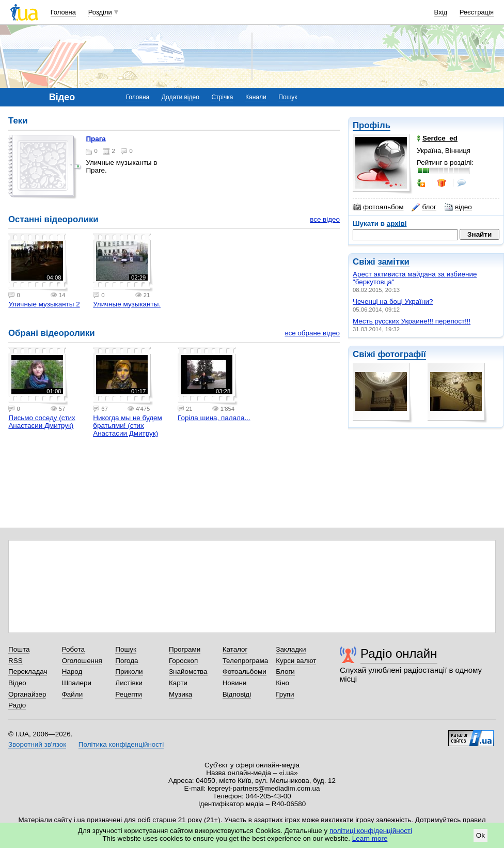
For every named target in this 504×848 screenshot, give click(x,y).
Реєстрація (477, 12)
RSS (15, 661)
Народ (72, 672)
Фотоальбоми (245, 672)
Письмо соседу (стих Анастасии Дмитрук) (42, 422)
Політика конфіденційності (121, 744)
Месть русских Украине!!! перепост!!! (412, 321)
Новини (235, 683)
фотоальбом (378, 207)
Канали (256, 97)
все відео (325, 219)
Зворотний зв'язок (37, 744)
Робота (73, 649)
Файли (73, 694)
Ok (481, 835)
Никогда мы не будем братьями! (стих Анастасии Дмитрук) (128, 426)
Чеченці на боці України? (393, 302)
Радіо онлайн (399, 653)
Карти (178, 683)
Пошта (19, 649)
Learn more (370, 838)
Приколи (129, 672)
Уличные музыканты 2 (44, 304)
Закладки (291, 649)
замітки (393, 262)
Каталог (235, 649)
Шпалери (77, 683)
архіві (397, 223)
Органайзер (27, 694)
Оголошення (82, 661)
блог (424, 207)
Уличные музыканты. (127, 304)
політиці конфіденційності (371, 831)
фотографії (401, 354)
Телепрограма (246, 661)
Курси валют (296, 661)
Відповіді (237, 694)
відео (458, 207)
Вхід (441, 12)
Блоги (285, 672)
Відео (17, 683)
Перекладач (28, 672)
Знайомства (188, 672)
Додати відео (180, 97)
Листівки (129, 683)
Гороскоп (183, 661)
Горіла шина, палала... (214, 418)
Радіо (17, 705)
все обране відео (312, 333)
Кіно (282, 683)
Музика (180, 694)
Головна (63, 12)
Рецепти (129, 694)
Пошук (288, 97)
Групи (285, 694)
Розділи (100, 12)
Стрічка (222, 97)
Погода (127, 661)
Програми (185, 649)
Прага (96, 139)
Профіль (372, 125)
